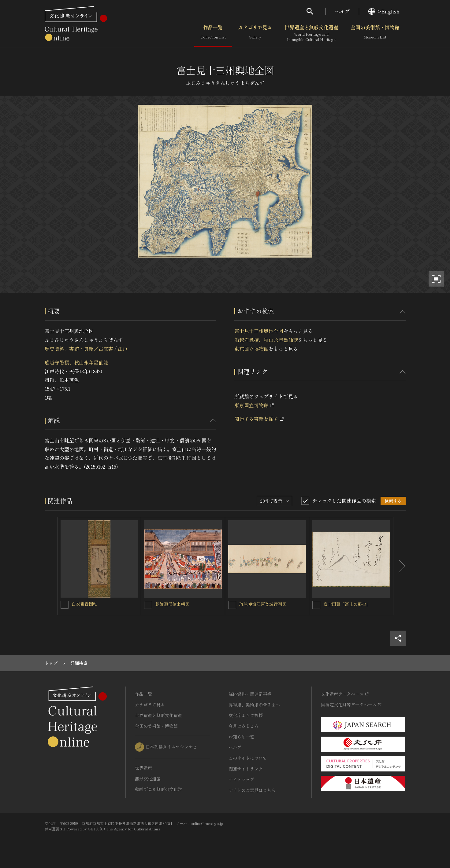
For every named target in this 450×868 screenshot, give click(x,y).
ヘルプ (342, 11)
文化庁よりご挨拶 (246, 715)
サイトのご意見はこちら (252, 790)
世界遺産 (143, 768)
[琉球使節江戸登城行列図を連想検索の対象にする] (232, 605)
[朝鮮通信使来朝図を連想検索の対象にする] (148, 605)
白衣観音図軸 (84, 604)
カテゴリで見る (255, 33)
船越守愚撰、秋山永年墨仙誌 (76, 362)
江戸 (123, 349)
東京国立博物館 (251, 349)
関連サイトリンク (246, 769)
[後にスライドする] (400, 566)
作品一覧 (213, 33)
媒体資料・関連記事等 (250, 694)
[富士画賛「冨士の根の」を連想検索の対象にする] (316, 605)
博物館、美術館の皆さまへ (254, 705)
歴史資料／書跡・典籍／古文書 (79, 349)
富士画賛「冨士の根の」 (347, 604)
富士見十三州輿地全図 (259, 331)
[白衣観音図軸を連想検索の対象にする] (65, 605)
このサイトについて (248, 758)
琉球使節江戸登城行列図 (263, 604)
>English (384, 11)
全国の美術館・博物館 (375, 33)
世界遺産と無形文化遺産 (311, 33)
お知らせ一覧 (241, 737)
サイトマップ (241, 779)
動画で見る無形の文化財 (158, 789)
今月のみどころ (244, 726)
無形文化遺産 (148, 778)
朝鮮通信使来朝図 (172, 604)
